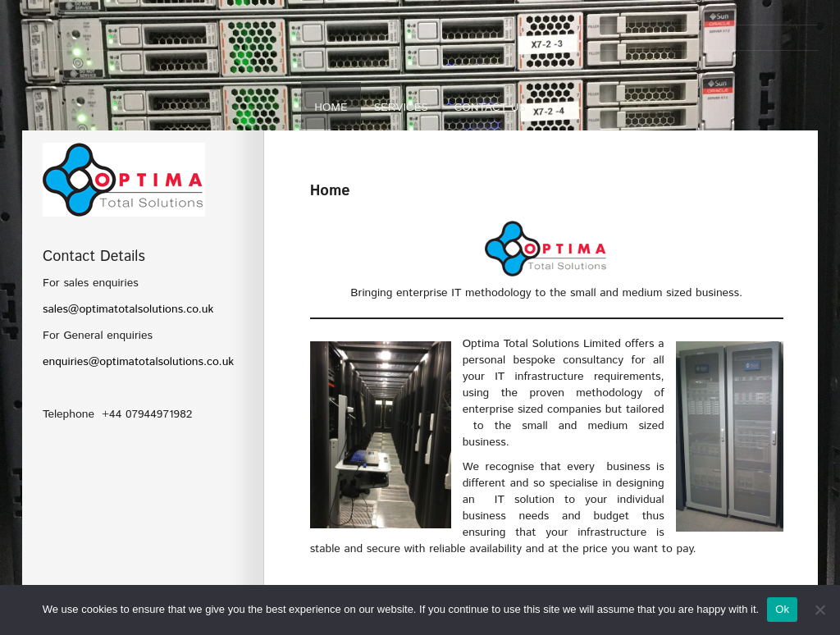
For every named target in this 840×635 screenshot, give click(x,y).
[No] (819, 610)
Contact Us (490, 107)
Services (401, 107)
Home (331, 107)
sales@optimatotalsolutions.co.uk (128, 309)
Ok (782, 609)
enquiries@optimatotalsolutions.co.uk (138, 362)
